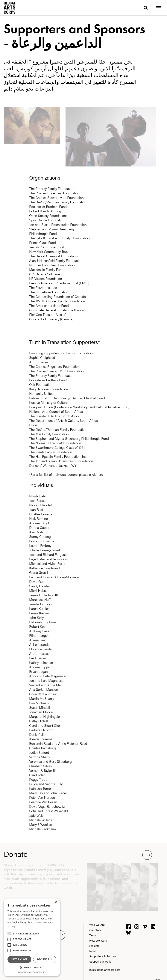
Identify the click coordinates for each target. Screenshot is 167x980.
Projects (94, 946)
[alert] (32, 937)
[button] (32, 968)
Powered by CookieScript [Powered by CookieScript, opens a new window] (32, 972)
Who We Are (97, 925)
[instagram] (137, 926)
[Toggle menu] (158, 8)
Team (93, 935)
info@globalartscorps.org (105, 970)
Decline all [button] (45, 959)
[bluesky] (128, 932)
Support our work (100, 961)
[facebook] (128, 926)
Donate (78, 854)
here (100, 474)
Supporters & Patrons (103, 956)
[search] (146, 8)
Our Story (95, 930)
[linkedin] (153, 926)
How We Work (98, 940)
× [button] (56, 902)
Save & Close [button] (19, 959)
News (93, 951)
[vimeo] (145, 926)
